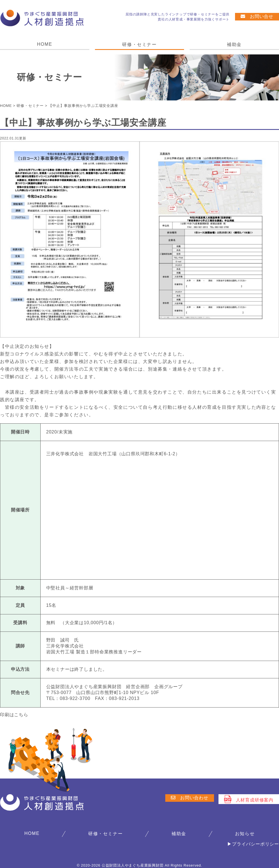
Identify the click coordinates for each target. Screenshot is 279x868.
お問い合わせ (190, 798)
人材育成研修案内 (249, 799)
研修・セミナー (139, 44)
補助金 (234, 44)
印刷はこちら (14, 715)
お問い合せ (257, 16)
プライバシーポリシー (255, 844)
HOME (45, 44)
